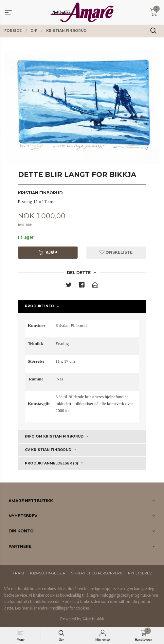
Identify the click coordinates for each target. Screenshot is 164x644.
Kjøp (48, 252)
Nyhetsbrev (140, 573)
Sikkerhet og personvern (97, 573)
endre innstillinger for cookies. (64, 608)
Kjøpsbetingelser (48, 573)
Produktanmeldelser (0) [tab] (51, 463)
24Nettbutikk (93, 619)
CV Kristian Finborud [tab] (48, 450)
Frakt (19, 573)
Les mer (22, 608)
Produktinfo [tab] (39, 306)
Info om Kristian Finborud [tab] (54, 436)
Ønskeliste (116, 252)
